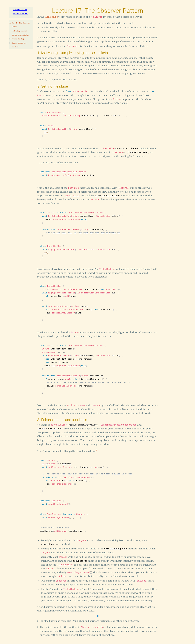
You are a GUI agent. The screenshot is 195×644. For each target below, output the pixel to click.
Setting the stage (18, 39)
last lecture (51, 17)
